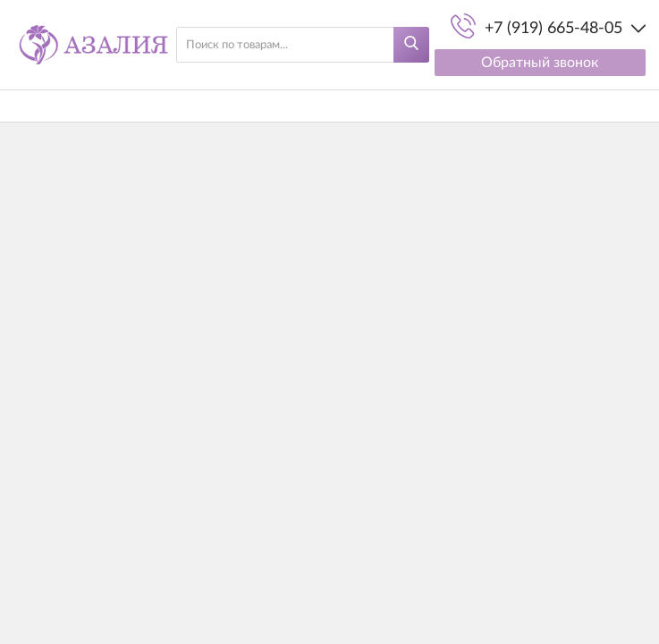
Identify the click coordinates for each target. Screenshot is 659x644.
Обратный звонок (540, 63)
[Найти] (411, 45)
